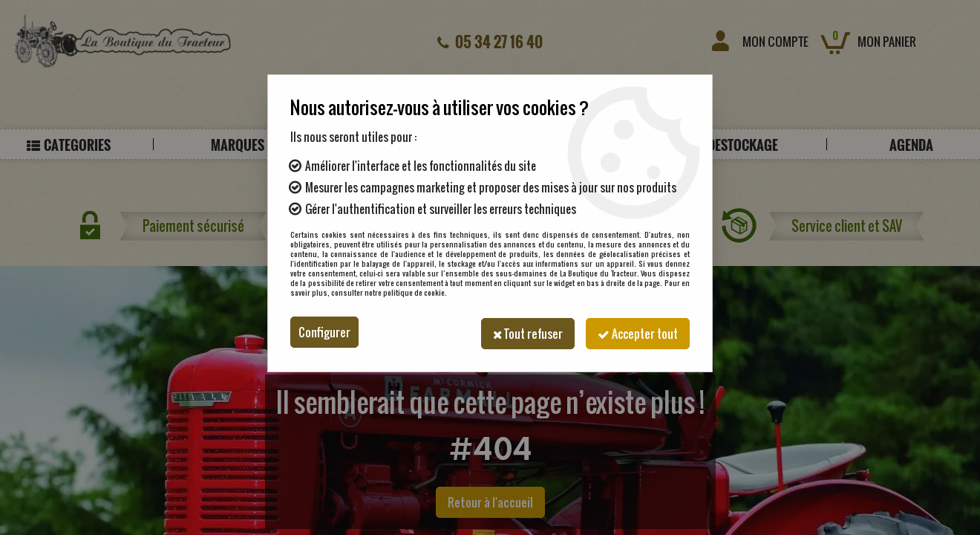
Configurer (325, 332)
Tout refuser (523, 332)
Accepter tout (636, 332)
